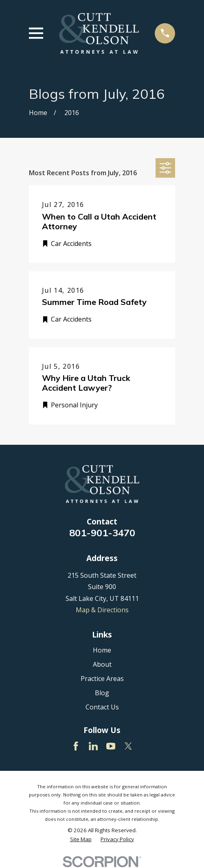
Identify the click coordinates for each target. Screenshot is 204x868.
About (102, 664)
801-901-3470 (102, 533)
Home (102, 650)
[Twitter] (128, 746)
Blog (102, 693)
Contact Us (102, 707)
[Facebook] (76, 746)
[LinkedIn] (93, 746)
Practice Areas (102, 679)
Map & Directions (102, 610)
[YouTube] (111, 746)
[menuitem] (81, 839)
